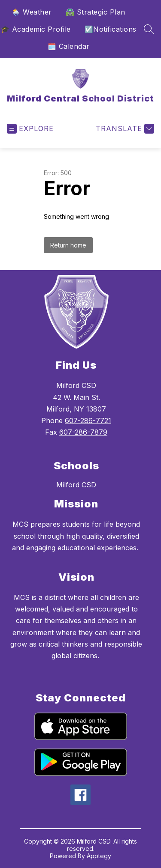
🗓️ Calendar (69, 46)
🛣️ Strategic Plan (96, 12)
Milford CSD (76, 485)
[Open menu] (30, 129)
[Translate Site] (124, 129)
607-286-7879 (83, 432)
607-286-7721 (88, 421)
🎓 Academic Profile (36, 29)
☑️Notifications (111, 29)
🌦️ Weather (32, 12)
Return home (68, 245)
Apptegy (99, 856)
